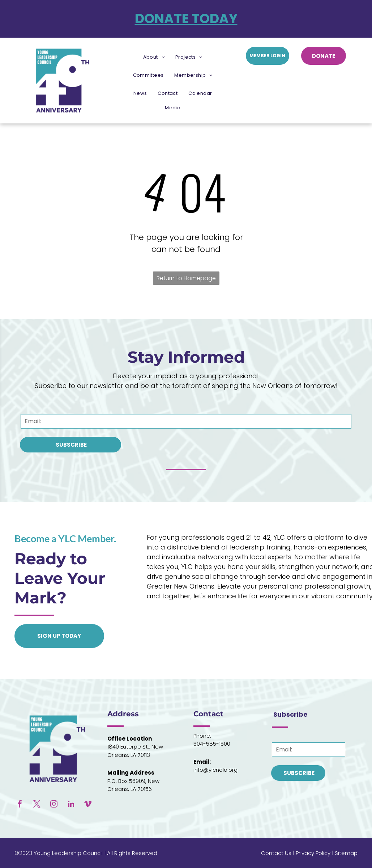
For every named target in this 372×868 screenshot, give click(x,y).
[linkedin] (71, 805)
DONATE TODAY (186, 19)
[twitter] (37, 805)
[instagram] (54, 805)
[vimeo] (88, 805)
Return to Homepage (186, 278)
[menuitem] (154, 57)
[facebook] (20, 805)
